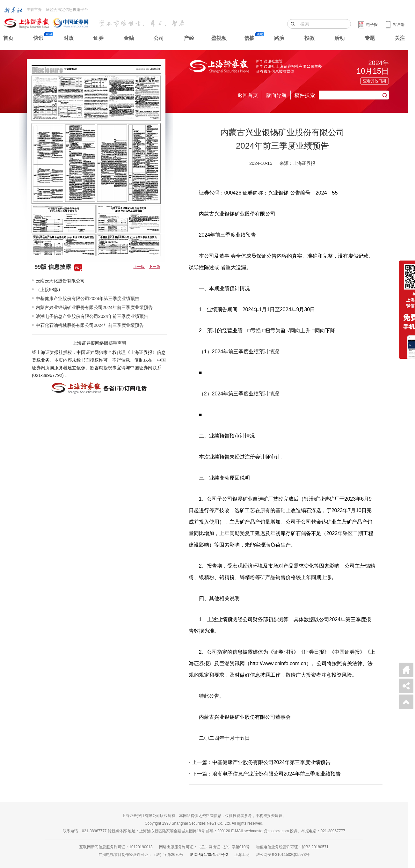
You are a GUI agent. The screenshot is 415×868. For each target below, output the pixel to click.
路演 (279, 38)
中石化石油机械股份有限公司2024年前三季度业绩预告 (90, 325)
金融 (129, 38)
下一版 (155, 267)
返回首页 (248, 95)
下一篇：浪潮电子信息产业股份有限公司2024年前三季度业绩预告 (266, 774)
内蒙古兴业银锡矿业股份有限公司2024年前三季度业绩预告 (94, 307)
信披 (249, 38)
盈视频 (219, 38)
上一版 (139, 267)
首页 (8, 38)
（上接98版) (48, 290)
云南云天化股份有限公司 (60, 281)
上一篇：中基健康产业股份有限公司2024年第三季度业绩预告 (261, 762)
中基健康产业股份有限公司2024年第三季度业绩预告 (87, 298)
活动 (339, 38)
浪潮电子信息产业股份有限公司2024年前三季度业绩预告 (92, 316)
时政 (69, 38)
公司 (159, 38)
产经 (189, 38)
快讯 (38, 38)
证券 (98, 38)
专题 (370, 38)
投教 (309, 38)
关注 (400, 38)
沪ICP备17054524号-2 (209, 855)
